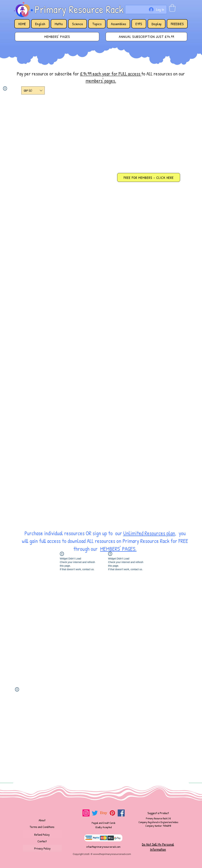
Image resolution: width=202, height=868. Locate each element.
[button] (172, 8)
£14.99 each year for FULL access (111, 74)
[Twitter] (95, 813)
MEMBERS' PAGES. (118, 549)
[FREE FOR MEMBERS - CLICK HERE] (149, 177)
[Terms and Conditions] (42, 827)
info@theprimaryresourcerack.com (103, 847)
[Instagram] (86, 813)
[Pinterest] (112, 813)
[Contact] (42, 841)
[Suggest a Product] (158, 813)
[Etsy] (104, 813)
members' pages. (101, 81)
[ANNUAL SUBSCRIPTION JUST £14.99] (146, 37)
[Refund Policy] (42, 834)
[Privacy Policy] (42, 848)
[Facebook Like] (43, 812)
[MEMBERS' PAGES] (57, 37)
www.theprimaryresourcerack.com (112, 854)
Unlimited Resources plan (149, 533)
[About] (42, 820)
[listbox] (33, 90)
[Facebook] (121, 813)
